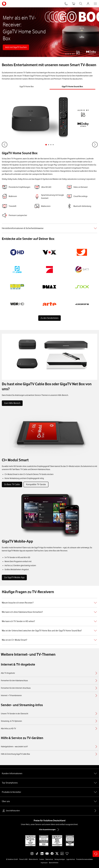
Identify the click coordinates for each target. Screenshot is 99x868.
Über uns (49, 801)
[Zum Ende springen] (5, 145)
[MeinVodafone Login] (88, 4)
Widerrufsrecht (33, 859)
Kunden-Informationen (49, 773)
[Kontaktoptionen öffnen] (96, 854)
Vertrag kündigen (60, 859)
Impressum (44, 863)
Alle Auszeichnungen (50, 830)
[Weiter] (95, 145)
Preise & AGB (23, 859)
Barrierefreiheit (54, 863)
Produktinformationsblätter (85, 859)
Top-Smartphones (49, 783)
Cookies (42, 859)
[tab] (27, 87)
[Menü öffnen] (95, 4)
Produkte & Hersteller (49, 792)
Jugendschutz (71, 859)
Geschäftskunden (11, 811)
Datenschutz (49, 859)
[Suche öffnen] (81, 4)
